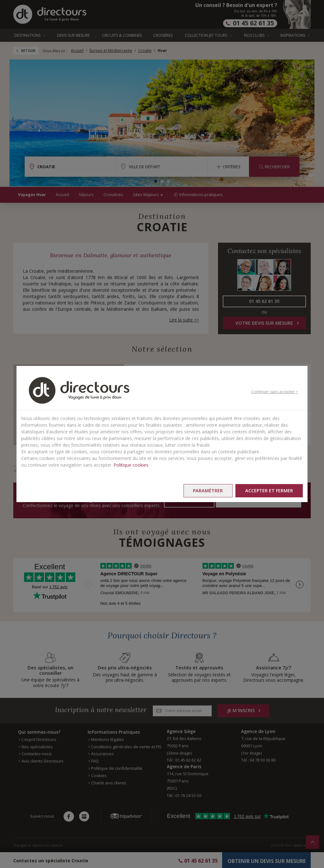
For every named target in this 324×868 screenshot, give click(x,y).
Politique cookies (131, 465)
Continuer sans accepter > (275, 392)
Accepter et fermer (269, 491)
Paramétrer (208, 491)
